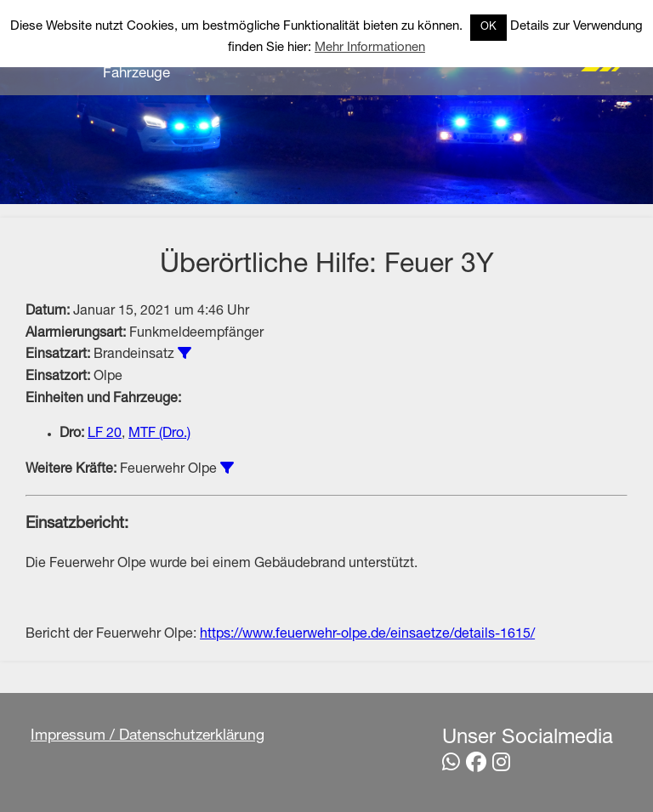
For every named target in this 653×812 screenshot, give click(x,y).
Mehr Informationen (370, 48)
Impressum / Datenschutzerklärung (148, 736)
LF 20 (105, 434)
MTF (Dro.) (159, 434)
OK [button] (488, 28)
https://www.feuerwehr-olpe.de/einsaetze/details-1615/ (367, 635)
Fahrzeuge (136, 74)
